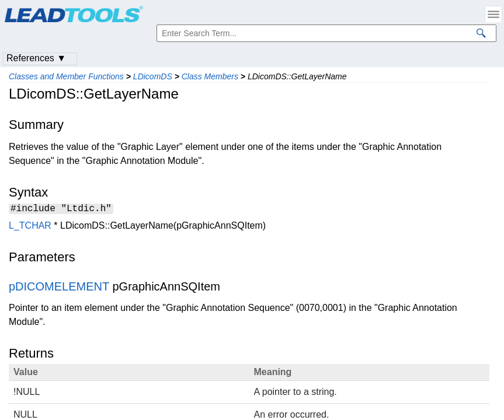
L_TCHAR (30, 227)
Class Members (210, 76)
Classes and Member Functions (66, 76)
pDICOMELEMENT (59, 288)
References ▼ (36, 58)
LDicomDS (153, 76)
